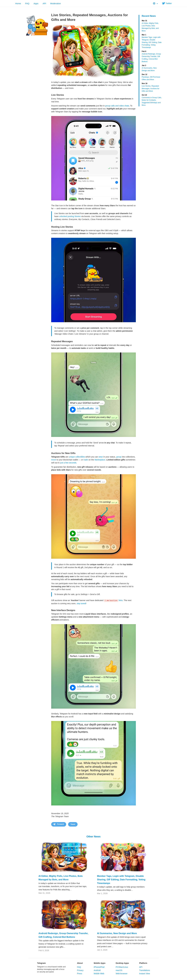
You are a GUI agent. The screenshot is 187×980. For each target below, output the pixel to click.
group (119, 457)
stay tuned (81, 603)
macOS (119, 970)
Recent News (149, 16)
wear (101, 457)
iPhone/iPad (99, 967)
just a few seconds (68, 463)
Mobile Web (99, 974)
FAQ (27, 3)
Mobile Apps (100, 963)
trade (86, 460)
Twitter (167, 3)
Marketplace (100, 460)
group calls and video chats (117, 106)
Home (18, 3)
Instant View (145, 974)
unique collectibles (77, 457)
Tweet (73, 824)
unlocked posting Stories (70, 216)
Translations (145, 970)
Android (97, 970)
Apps (36, 3)
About (80, 963)
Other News (93, 837)
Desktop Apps (122, 963)
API (44, 3)
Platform (143, 963)
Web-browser (121, 974)
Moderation (55, 3)
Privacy (80, 970)
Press (80, 974)
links (121, 600)
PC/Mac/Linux (122, 967)
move (54, 460)
